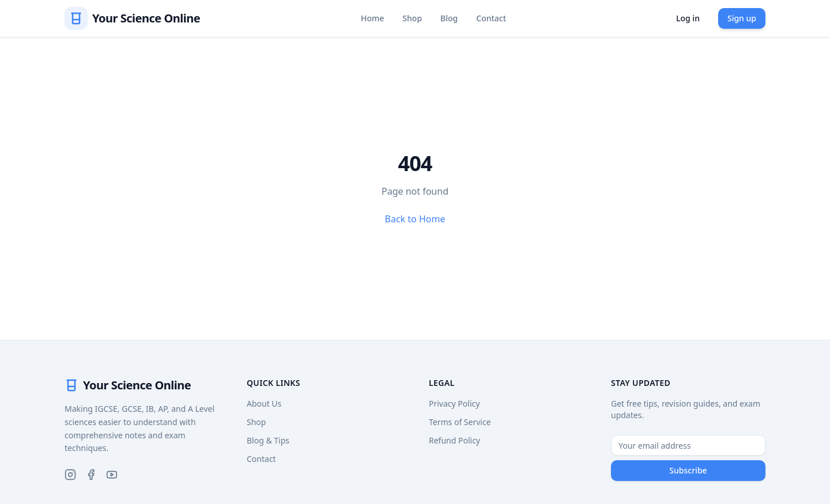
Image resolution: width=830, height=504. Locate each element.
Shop (412, 18)
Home (372, 18)
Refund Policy (454, 440)
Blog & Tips (268, 440)
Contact (491, 18)
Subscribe (688, 470)
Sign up (742, 18)
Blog (449, 18)
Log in (688, 18)
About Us (264, 403)
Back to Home (415, 219)
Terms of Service (460, 422)
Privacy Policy (454, 403)
